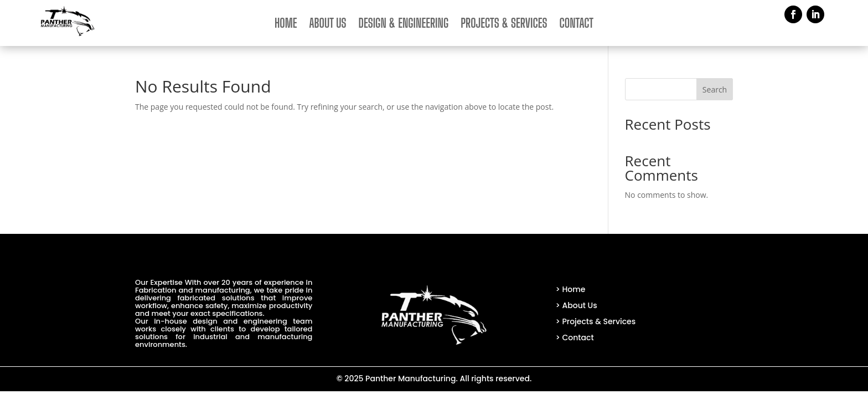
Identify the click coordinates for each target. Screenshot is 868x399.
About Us (328, 25)
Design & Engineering (404, 25)
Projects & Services (504, 25)
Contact (577, 25)
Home (286, 25)
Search (715, 89)
